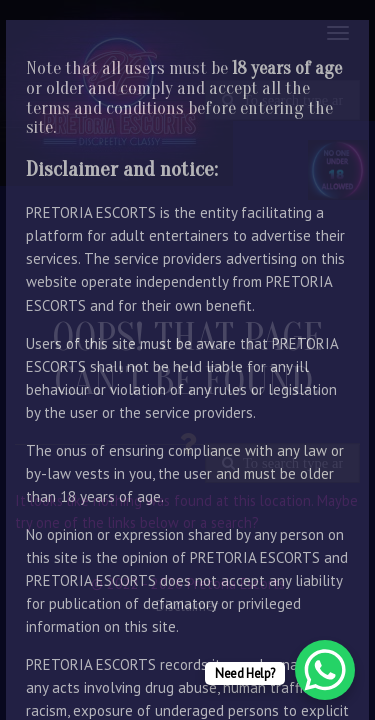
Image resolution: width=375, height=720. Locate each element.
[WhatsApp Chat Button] (325, 670)
